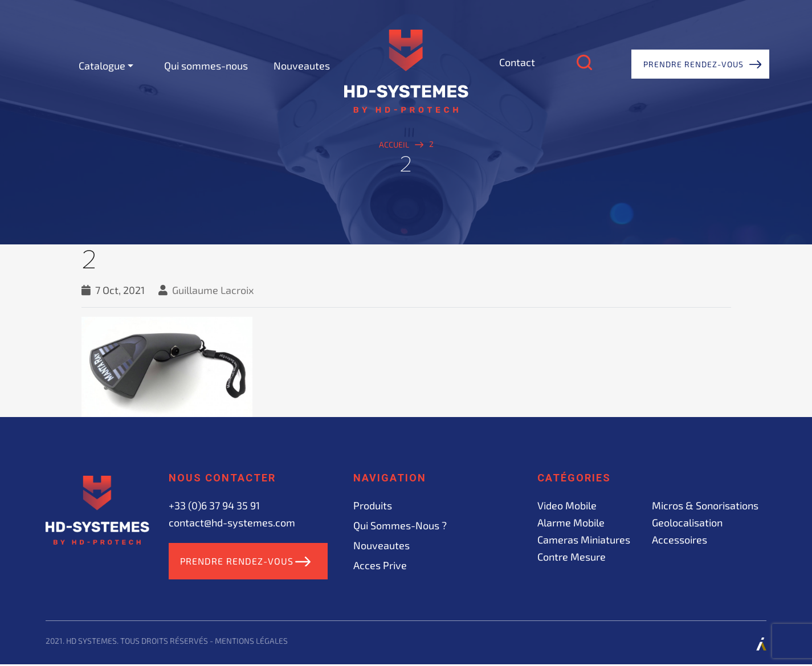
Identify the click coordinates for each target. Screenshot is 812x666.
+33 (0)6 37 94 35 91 (214, 505)
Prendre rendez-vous (693, 64)
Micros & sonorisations (705, 505)
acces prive (380, 565)
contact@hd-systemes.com (232, 522)
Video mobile (567, 505)
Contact (517, 62)
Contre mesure (572, 557)
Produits (373, 505)
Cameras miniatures (584, 540)
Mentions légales (251, 642)
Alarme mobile (571, 522)
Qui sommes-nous (206, 66)
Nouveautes (302, 66)
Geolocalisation (687, 522)
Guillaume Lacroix (213, 290)
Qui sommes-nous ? (400, 525)
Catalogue (102, 66)
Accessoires (680, 540)
